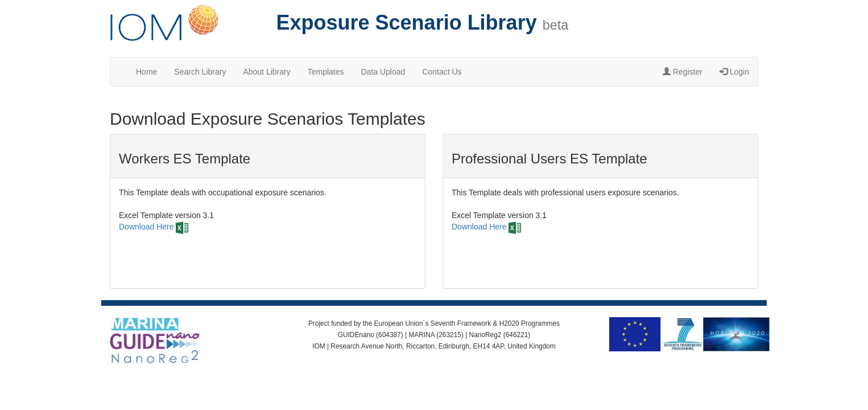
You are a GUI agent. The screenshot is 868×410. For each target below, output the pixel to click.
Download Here (146, 227)
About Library (266, 72)
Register (683, 72)
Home (146, 72)
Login (734, 72)
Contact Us (442, 72)
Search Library (200, 72)
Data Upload (383, 72)
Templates (326, 72)
